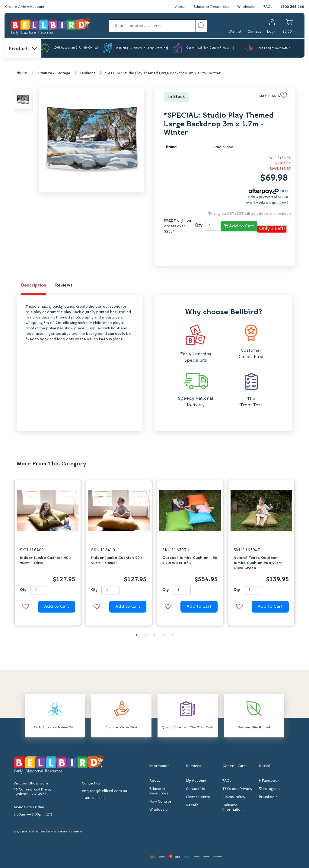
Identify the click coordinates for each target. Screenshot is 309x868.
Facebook (269, 781)
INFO (268, 191)
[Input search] (152, 26)
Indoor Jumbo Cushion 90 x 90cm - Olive (46, 561)
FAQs (268, 7)
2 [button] (145, 635)
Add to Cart (239, 226)
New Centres (161, 802)
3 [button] (154, 635)
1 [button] (136, 635)
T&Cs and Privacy (237, 789)
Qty (199, 225)
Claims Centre (198, 797)
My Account (196, 781)
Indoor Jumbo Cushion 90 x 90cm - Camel (117, 561)
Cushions (88, 73)
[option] (48, 554)
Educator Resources (211, 7)
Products (23, 49)
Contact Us (195, 789)
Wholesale (246, 7)
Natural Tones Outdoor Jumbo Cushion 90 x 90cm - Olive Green (259, 563)
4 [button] (164, 635)
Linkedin (268, 797)
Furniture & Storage (53, 73)
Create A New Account (25, 7)
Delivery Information (233, 808)
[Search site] (201, 26)
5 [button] (173, 635)
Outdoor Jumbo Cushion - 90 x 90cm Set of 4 (190, 561)
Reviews (64, 285)
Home (22, 73)
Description (34, 285)
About (180, 7)
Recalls (192, 805)
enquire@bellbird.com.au (104, 791)
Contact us (91, 784)
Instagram (269, 789)
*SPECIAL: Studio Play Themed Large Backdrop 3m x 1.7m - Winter (163, 73)
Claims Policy (234, 797)
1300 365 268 (292, 7)
